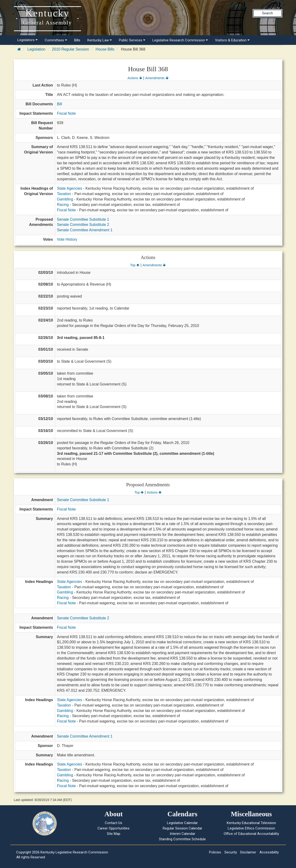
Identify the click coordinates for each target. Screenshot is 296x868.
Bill (59, 104)
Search (268, 13)
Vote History (67, 239)
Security (231, 852)
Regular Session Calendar (182, 828)
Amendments (157, 78)
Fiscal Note (66, 113)
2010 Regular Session (71, 49)
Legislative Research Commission (180, 40)
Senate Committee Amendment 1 (85, 230)
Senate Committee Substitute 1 (83, 219)
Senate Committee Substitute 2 (83, 225)
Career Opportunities (114, 828)
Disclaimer (248, 852)
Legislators (28, 40)
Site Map (114, 834)
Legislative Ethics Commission (251, 828)
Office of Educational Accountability (251, 834)
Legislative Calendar (182, 823)
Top (135, 265)
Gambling (65, 199)
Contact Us (114, 823)
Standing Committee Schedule (182, 839)
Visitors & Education (232, 40)
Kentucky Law (100, 40)
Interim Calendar (182, 834)
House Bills (105, 49)
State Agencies (70, 188)
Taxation (64, 194)
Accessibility (269, 852)
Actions (135, 78)
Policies (215, 852)
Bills (77, 40)
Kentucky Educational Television (251, 823)
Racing (63, 205)
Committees (56, 40)
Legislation (36, 49)
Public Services (132, 40)
